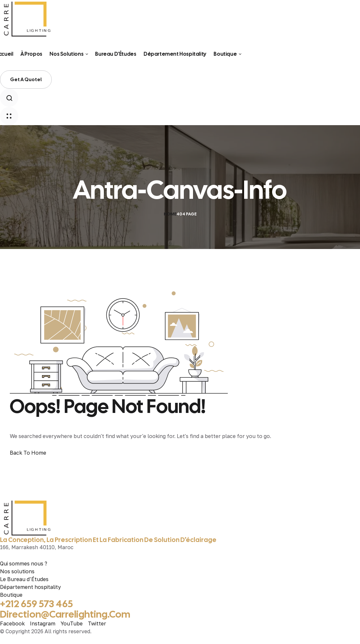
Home (170, 214)
